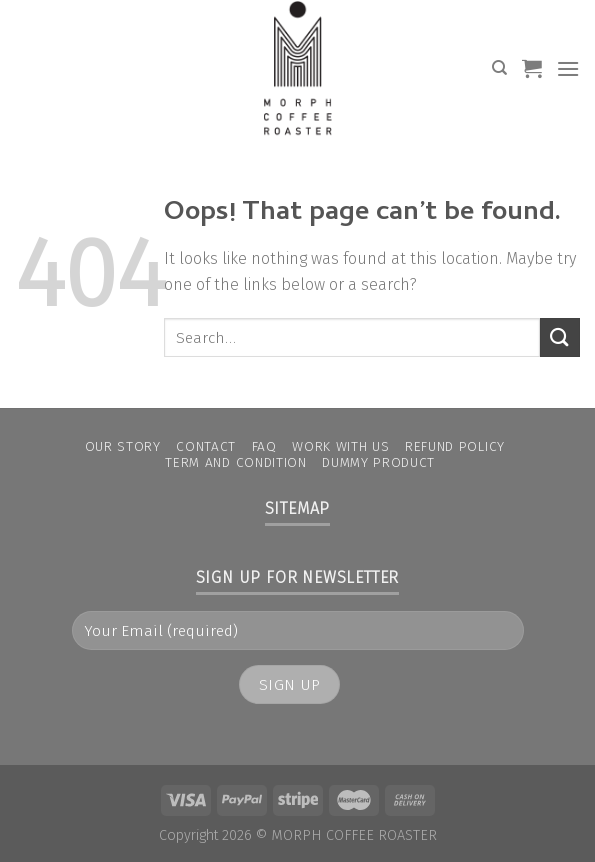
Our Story (123, 446)
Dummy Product (378, 462)
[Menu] (568, 68)
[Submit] (560, 337)
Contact (206, 446)
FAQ (264, 446)
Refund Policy (455, 446)
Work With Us (340, 446)
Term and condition (235, 462)
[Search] (499, 68)
